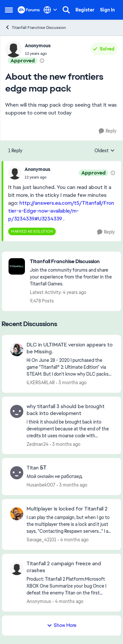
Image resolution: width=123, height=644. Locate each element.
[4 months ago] (73, 540)
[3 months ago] (71, 383)
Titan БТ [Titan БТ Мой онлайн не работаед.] (36, 468)
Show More (62, 625)
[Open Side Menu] (9, 10)
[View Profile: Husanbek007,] (17, 473)
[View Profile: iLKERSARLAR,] (17, 350)
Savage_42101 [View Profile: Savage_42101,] (41, 540)
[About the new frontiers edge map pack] (37, 177)
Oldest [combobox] (105, 151)
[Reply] (108, 131)
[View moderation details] (42, 61)
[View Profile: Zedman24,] (17, 411)
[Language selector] (50, 10)
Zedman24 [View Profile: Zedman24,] (38, 444)
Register (85, 10)
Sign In (107, 10)
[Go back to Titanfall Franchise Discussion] (72, 262)
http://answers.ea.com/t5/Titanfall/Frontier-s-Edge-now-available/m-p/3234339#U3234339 (61, 211)
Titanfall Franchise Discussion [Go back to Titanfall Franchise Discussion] (35, 27)
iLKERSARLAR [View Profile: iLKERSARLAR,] (41, 383)
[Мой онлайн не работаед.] (70, 477)
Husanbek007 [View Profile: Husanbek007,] (41, 485)
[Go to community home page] (29, 10)
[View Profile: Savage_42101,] (17, 514)
